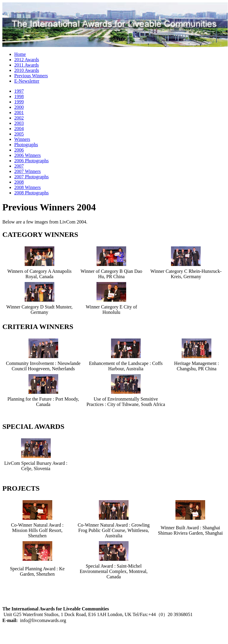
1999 (19, 102)
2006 (19, 150)
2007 (19, 166)
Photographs (26, 145)
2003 (19, 123)
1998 (19, 96)
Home (20, 54)
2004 (19, 129)
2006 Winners (27, 155)
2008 (19, 182)
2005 (19, 134)
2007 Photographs (31, 177)
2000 (19, 107)
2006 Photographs (31, 161)
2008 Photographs (31, 193)
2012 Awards (27, 60)
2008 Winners (27, 187)
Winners (22, 139)
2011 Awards (27, 65)
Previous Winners (31, 76)
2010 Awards (27, 70)
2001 (19, 112)
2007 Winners (27, 171)
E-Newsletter (27, 81)
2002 (19, 118)
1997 (19, 91)
